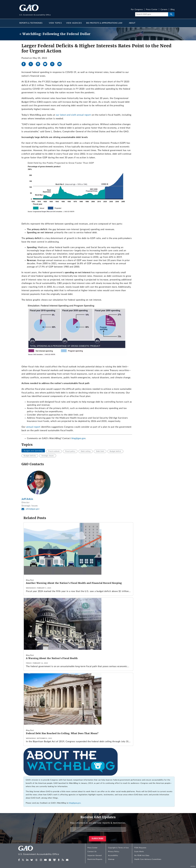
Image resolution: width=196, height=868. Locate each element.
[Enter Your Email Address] (98, 829)
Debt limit (100, 451)
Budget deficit (115, 451)
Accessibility (113, 855)
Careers (164, 10)
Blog (173, 10)
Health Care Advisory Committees (148, 859)
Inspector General (95, 855)
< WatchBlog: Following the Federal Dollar (55, 34)
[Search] (152, 14)
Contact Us (92, 852)
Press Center (152, 10)
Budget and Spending (33, 451)
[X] (32, 64)
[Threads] (53, 64)
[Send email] (61, 64)
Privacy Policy (114, 852)
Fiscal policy (70, 451)
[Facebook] (25, 64)
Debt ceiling (86, 451)
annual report (33, 427)
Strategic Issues (48, 456)
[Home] (44, 851)
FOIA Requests (140, 848)
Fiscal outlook (54, 451)
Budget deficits (30, 456)
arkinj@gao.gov (33, 509)
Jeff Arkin (27, 499)
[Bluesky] (46, 64)
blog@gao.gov (78, 438)
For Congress (137, 10)
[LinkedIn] (39, 64)
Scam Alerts (139, 852)
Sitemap (111, 859)
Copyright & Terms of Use (118, 848)
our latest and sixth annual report (73, 115)
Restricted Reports (95, 859)
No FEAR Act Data (142, 855)
